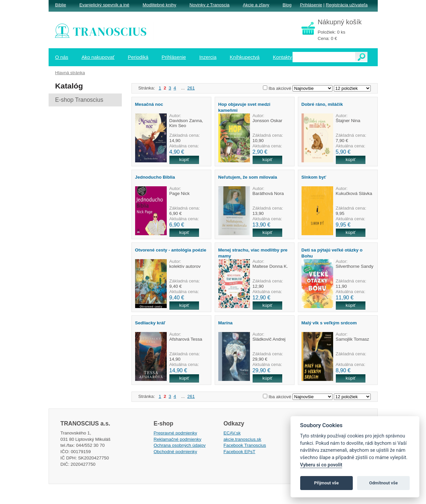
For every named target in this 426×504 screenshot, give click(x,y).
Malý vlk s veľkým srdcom (329, 323)
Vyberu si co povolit (321, 465)
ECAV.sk (232, 433)
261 (191, 88)
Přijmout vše (326, 483)
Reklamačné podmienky (178, 439)
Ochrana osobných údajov (180, 445)
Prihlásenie (311, 5)
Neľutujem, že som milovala (248, 177)
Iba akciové (280, 88)
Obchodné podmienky (176, 452)
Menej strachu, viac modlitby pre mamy (253, 253)
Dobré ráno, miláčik (322, 104)
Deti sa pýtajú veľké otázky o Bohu (332, 253)
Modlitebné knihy (160, 5)
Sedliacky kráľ (150, 323)
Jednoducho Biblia (155, 177)
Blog (287, 5)
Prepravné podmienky (176, 433)
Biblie (61, 5)
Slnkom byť (314, 177)
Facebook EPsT (240, 452)
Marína (225, 323)
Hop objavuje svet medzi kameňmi (244, 107)
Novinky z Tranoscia (209, 5)
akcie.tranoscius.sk (243, 439)
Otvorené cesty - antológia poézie (171, 250)
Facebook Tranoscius (245, 445)
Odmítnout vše (383, 483)
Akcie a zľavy (256, 5)
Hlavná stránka (70, 73)
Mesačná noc (149, 104)
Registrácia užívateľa (347, 5)
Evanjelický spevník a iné (104, 5)
